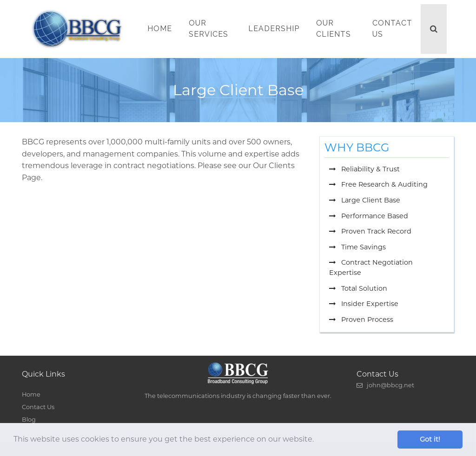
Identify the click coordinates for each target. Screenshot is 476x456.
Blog (29, 420)
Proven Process (361, 319)
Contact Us (392, 29)
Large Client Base (365, 200)
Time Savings (357, 247)
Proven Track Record (370, 231)
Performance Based (369, 216)
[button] (317, 440)
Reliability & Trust (364, 169)
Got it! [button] (430, 439)
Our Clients (334, 29)
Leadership (274, 29)
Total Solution (358, 288)
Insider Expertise (364, 304)
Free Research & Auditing (378, 184)
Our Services (208, 29)
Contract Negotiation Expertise (371, 267)
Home (160, 29)
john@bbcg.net (385, 385)
